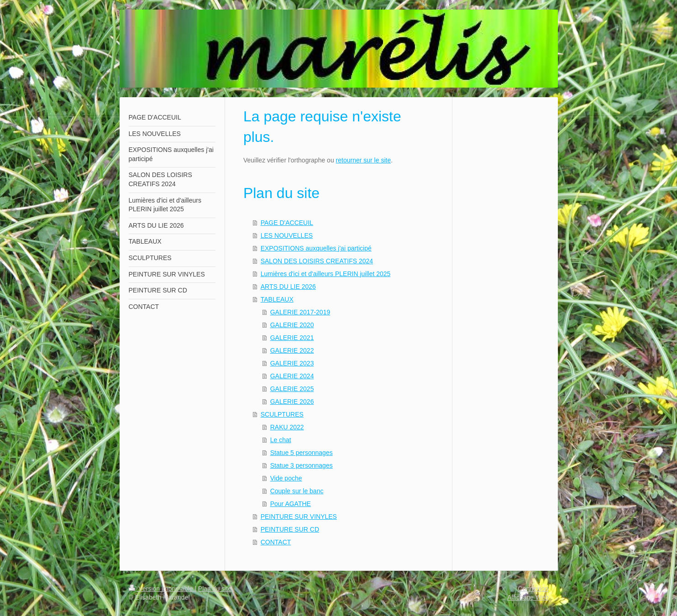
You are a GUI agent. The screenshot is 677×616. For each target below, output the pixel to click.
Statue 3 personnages (302, 465)
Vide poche (286, 478)
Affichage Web (528, 597)
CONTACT (276, 542)
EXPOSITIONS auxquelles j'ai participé (316, 248)
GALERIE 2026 (292, 402)
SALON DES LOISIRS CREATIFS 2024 (317, 261)
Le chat (281, 440)
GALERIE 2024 (292, 376)
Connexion (533, 589)
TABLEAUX (277, 299)
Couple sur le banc (297, 491)
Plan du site (215, 589)
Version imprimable (162, 589)
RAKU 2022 (287, 427)
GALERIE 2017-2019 (300, 312)
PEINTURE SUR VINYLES (299, 517)
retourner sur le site (364, 160)
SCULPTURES (282, 414)
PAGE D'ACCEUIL (287, 223)
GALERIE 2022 (292, 350)
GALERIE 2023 (292, 363)
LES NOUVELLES (287, 235)
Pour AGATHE (291, 504)
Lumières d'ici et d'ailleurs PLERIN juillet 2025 (326, 274)
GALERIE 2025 (292, 389)
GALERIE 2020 (292, 325)
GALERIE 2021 (292, 338)
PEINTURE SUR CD (290, 529)
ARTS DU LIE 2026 (288, 287)
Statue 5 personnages (302, 453)
